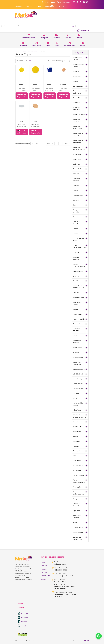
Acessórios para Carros (80, 65)
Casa (80, 205)
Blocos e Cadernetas (80, 92)
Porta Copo (80, 470)
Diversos (80, 276)
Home (17, 51)
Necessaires (80, 432)
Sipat (48, 45)
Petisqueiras (80, 451)
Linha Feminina (80, 384)
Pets (80, 456)
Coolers (80, 229)
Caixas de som (70, 45)
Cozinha (80, 252)
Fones (57, 45)
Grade (20, 61)
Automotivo (80, 76)
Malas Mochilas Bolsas (80, 404)
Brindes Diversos (80, 115)
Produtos (28, 6)
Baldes (80, 81)
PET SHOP (80, 446)
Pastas (80, 436)
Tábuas (80, 523)
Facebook (25, 618)
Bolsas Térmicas (80, 98)
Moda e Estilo (80, 427)
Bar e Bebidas (33, 51)
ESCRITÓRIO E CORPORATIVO (80, 287)
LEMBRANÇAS (80, 374)
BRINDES (80, 103)
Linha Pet (80, 393)
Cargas (80, 191)
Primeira (50, 144)
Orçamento (85, 30)
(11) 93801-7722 (49, 2)
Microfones (80, 410)
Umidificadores (80, 527)
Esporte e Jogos (80, 298)
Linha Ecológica (80, 379)
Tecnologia (23, 45)
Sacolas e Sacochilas (80, 505)
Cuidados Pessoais (80, 258)
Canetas (80, 186)
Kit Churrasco (80, 348)
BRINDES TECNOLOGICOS (80, 148)
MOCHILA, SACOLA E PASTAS (80, 416)
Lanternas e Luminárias (80, 363)
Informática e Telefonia (80, 342)
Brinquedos (80, 154)
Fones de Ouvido (80, 319)
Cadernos (80, 164)
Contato (61, 6)
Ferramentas (36, 45)
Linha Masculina (80, 389)
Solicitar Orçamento (22, 96)
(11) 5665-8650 (65, 2)
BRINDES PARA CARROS (80, 134)
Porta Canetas (80, 466)
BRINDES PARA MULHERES (80, 141)
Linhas (80, 398)
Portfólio (38, 6)
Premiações (80, 487)
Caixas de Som (80, 169)
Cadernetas (80, 159)
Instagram (25, 613)
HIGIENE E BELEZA (80, 330)
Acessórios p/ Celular (80, 59)
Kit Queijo (80, 353)
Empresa (19, 6)
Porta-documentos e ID (80, 481)
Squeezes (80, 511)
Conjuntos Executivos (80, 223)
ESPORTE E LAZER (80, 303)
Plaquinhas (80, 461)
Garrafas (68, 38)
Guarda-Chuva (80, 324)
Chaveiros (80, 217)
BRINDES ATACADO (80, 109)
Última (66, 144)
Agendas (80, 72)
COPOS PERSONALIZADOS (80, 246)
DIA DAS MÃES (80, 271)
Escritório (56, 38)
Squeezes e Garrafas (80, 517)
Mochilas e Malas (80, 422)
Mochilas (79, 38)
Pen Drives (80, 441)
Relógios (80, 499)
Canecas (80, 174)
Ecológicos (44, 38)
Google (24, 626)
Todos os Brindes (29, 38)
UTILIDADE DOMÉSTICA (80, 538)
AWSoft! (86, 641)
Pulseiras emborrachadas (80, 493)
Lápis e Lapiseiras (80, 369)
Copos (80, 234)
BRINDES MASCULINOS (80, 127)
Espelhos (80, 293)
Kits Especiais (80, 357)
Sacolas (83, 45)
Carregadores (80, 195)
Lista (28, 61)
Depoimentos (50, 6)
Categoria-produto (80, 211)
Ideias (80, 336)
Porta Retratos (80, 475)
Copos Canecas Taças (80, 239)
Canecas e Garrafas (80, 180)
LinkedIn (24, 622)
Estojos (80, 309)
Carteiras (80, 200)
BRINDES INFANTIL (80, 120)
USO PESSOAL (80, 532)
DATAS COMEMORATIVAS (80, 265)
